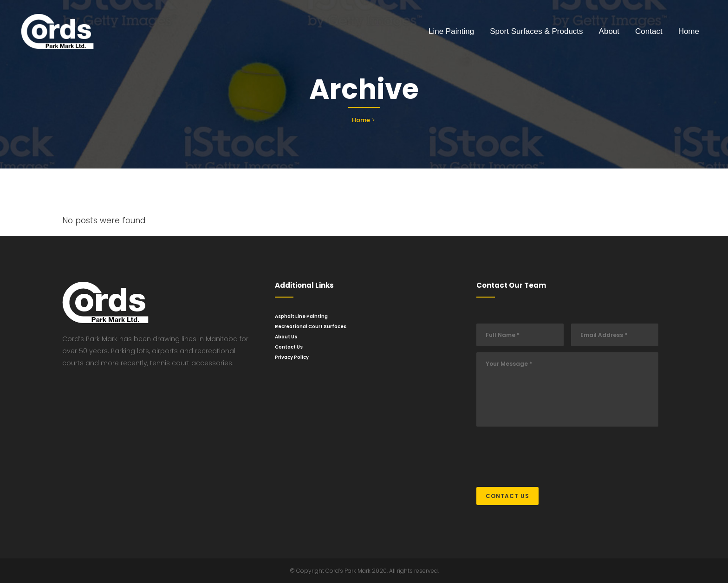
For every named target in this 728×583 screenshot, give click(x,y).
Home (361, 120)
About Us (286, 337)
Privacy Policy (292, 357)
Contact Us (289, 347)
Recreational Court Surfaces (311, 327)
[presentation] (547, 452)
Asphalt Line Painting (301, 316)
